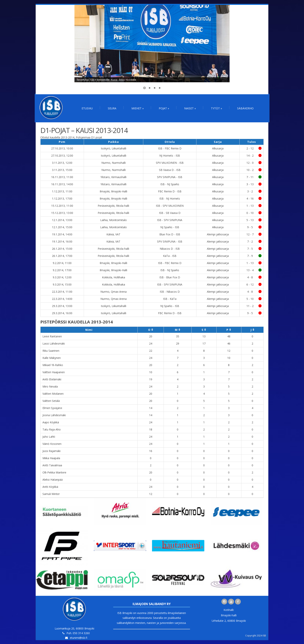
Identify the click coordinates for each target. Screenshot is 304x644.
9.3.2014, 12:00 (62, 277)
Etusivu (87, 108)
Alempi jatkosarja (218, 234)
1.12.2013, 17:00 (62, 199)
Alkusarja (218, 148)
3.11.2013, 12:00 (62, 163)
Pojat (164, 108)
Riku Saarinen (51, 351)
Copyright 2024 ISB (256, 636)
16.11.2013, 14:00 (62, 184)
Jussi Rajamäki (51, 451)
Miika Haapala (51, 458)
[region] (152, 50)
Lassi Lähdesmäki (54, 343)
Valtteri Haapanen (54, 372)
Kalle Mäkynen (52, 358)
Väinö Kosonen (52, 444)
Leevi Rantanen (52, 336)
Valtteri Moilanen (53, 394)
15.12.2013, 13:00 (62, 213)
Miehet (138, 108)
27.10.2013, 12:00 (62, 156)
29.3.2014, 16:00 (62, 313)
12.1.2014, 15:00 (62, 227)
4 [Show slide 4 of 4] (160, 88)
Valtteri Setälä (51, 401)
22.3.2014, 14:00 (62, 299)
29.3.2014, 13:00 (62, 306)
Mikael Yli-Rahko (53, 365)
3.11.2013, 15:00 (62, 170)
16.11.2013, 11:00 (62, 177)
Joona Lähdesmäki (54, 415)
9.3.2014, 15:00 (62, 284)
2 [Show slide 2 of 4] (149, 88)
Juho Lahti (49, 437)
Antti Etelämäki (52, 379)
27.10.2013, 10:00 (62, 148)
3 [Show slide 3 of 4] (155, 88)
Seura (112, 108)
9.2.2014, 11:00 (62, 263)
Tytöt (216, 108)
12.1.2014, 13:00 (62, 220)
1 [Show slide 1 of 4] (144, 88)
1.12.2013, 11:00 (62, 191)
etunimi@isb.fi (79, 638)
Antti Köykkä (50, 487)
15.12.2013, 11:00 (62, 206)
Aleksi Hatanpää (53, 480)
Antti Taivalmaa (52, 465)
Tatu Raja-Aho (52, 429)
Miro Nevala (50, 386)
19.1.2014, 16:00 (62, 241)
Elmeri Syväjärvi (52, 408)
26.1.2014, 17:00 (62, 256)
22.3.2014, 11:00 (62, 292)
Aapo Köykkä (51, 422)
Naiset (190, 108)
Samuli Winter (51, 494)
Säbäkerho (245, 108)
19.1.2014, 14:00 (62, 234)
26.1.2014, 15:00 (62, 249)
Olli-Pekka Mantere (54, 472)
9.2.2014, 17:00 (62, 270)
